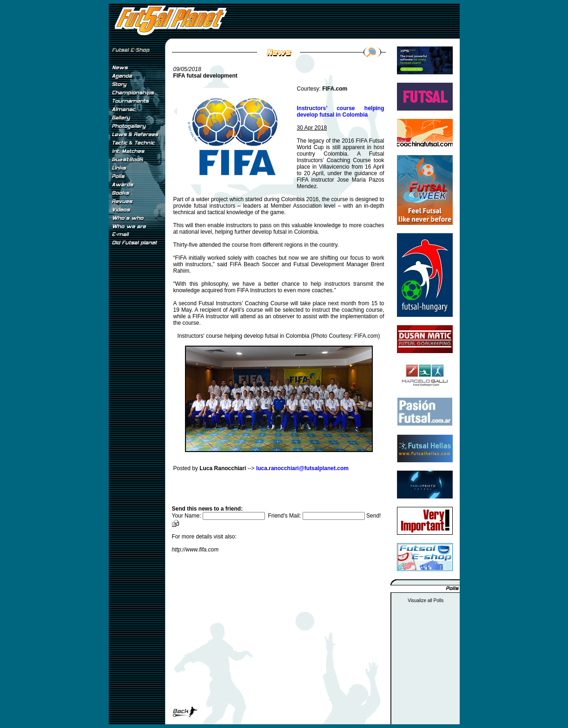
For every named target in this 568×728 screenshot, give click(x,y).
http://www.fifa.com (195, 550)
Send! (373, 516)
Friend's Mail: (317, 516)
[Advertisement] (137, 404)
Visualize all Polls (426, 600)
